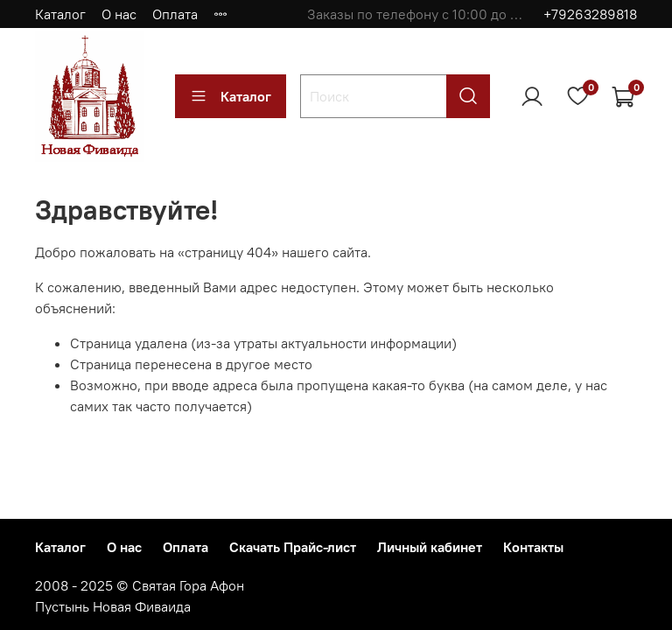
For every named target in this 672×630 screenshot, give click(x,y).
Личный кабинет (430, 547)
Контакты (533, 547)
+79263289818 (590, 14)
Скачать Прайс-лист (293, 547)
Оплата (175, 14)
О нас (119, 14)
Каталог (60, 14)
